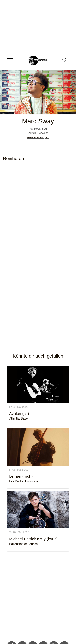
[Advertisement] (37, 597)
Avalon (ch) (19, 414)
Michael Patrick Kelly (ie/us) (33, 539)
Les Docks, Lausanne (24, 481)
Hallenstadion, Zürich (23, 544)
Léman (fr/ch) (21, 476)
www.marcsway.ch (38, 137)
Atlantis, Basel (19, 419)
